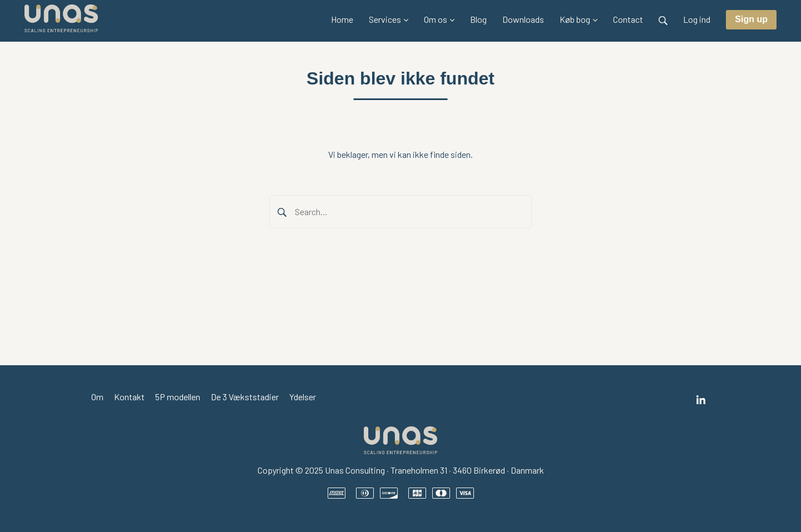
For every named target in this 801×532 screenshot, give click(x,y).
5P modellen (178, 397)
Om (97, 397)
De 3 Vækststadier (245, 397)
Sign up (751, 19)
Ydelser (303, 397)
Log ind (697, 19)
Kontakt (129, 397)
